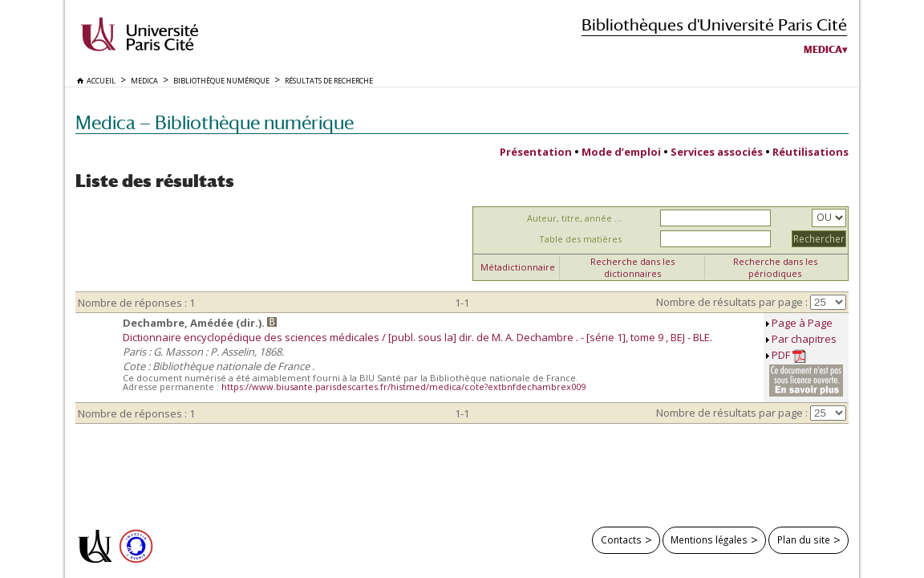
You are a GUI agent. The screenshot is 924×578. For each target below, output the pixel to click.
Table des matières (580, 239)
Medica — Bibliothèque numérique (215, 122)
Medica (823, 50)
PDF (789, 355)
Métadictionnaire (518, 267)
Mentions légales (709, 539)
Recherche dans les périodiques (775, 267)
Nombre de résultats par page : (732, 302)
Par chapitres (804, 339)
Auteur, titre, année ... (574, 218)
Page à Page (802, 323)
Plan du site (804, 539)
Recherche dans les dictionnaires (632, 267)
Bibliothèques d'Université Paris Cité (714, 24)
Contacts (621, 539)
